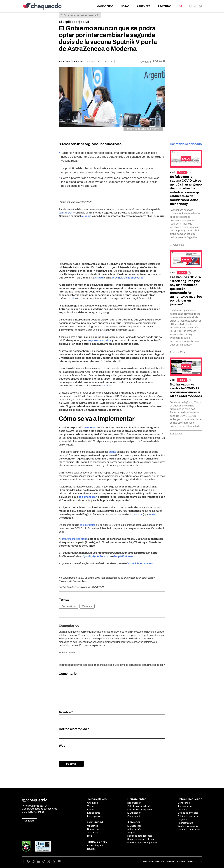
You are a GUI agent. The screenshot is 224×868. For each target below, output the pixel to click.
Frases (91, 810)
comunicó (90, 428)
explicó (73, 298)
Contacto (29, 821)
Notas (125, 6)
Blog (90, 836)
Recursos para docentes (140, 836)
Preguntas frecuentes (189, 830)
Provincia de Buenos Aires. (128, 278)
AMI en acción (134, 829)
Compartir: (146, 62)
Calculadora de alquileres (140, 810)
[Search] (181, 6)
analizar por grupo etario (74, 539)
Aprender (144, 6)
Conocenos (105, 6)
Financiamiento (185, 823)
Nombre (66, 712)
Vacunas (87, 606)
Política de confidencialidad (181, 861)
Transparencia (185, 806)
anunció (86, 216)
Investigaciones (95, 816)
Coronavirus (69, 606)
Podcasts (128, 556)
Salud (85, 22)
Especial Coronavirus (140, 563)
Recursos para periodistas (141, 839)
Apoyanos (165, 6)
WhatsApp (93, 826)
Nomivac (138, 514)
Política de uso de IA (188, 816)
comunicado (107, 386)
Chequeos (93, 803)
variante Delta (66, 213)
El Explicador (69, 22)
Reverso (91, 849)
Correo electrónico (74, 729)
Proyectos (183, 820)
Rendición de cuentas (189, 826)
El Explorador (134, 813)
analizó (153, 514)
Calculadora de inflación (139, 806)
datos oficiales (87, 525)
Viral (172, 172)
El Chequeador (135, 826)
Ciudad (99, 278)
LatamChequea (95, 846)
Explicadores (94, 813)
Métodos (182, 810)
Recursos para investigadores (142, 843)
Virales (91, 806)
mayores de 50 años (100, 340)
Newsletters (93, 829)
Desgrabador (134, 803)
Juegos (131, 833)
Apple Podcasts (101, 556)
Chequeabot (134, 816)
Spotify (87, 556)
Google (118, 556)
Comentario (69, 674)
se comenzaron (88, 497)
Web (62, 746)
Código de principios (188, 813)
